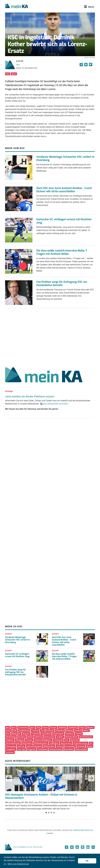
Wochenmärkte (56, 749)
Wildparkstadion (41, 743)
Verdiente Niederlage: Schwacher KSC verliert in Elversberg (65, 159)
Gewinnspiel (58, 734)
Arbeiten (39, 737)
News (13, 727)
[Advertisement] (50, 337)
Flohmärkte (42, 749)
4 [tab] (54, 813)
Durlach (60, 746)
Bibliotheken (49, 746)
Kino (8, 734)
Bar (91, 743)
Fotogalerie (11, 749)
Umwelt (78, 731)
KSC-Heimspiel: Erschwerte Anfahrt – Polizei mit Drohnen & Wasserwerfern (41, 796)
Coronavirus (23, 727)
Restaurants (49, 737)
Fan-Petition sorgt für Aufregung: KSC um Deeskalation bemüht (62, 284)
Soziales (21, 737)
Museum (26, 734)
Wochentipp (11, 737)
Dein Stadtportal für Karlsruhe (24, 847)
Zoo (42, 731)
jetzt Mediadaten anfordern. (56, 404)
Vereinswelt (70, 746)
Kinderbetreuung (80, 743)
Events (45, 727)
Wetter (86, 731)
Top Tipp (21, 749)
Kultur (8, 731)
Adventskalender (13, 743)
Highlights (54, 743)
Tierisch (35, 731)
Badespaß (16, 734)
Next (91, 778)
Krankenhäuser (86, 737)
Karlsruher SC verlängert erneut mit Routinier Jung (64, 221)
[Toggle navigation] (89, 7)
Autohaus (10, 752)
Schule (30, 737)
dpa (18, 65)
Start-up (21, 746)
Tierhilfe (35, 734)
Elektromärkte (81, 749)
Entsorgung (11, 746)
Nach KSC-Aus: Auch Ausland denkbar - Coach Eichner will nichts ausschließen (64, 190)
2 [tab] (49, 813)
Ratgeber (10, 740)
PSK (15, 731)
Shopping (20, 740)
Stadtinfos (73, 727)
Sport (14, 74)
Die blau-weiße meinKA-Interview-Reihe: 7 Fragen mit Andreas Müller (62, 252)
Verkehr (60, 737)
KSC (8, 74)
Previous (9, 778)
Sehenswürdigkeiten (43, 740)
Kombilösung (24, 731)
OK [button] (87, 861)
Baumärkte (68, 749)
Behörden (75, 740)
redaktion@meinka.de (83, 830)
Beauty (90, 746)
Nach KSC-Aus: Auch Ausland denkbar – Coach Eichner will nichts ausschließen (64, 641)
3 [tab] (51, 813)
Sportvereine (66, 743)
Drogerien (31, 749)
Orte (67, 740)
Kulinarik (50, 731)
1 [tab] (46, 813)
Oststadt (81, 746)
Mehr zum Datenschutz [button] (18, 864)
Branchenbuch (71, 737)
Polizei (82, 727)
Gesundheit (46, 734)
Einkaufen (60, 731)
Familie (79, 734)
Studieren (70, 734)
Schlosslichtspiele (34, 746)
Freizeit (53, 727)
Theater (29, 740)
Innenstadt (58, 740)
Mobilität (63, 727)
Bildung (69, 731)
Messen (90, 727)
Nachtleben (27, 743)
